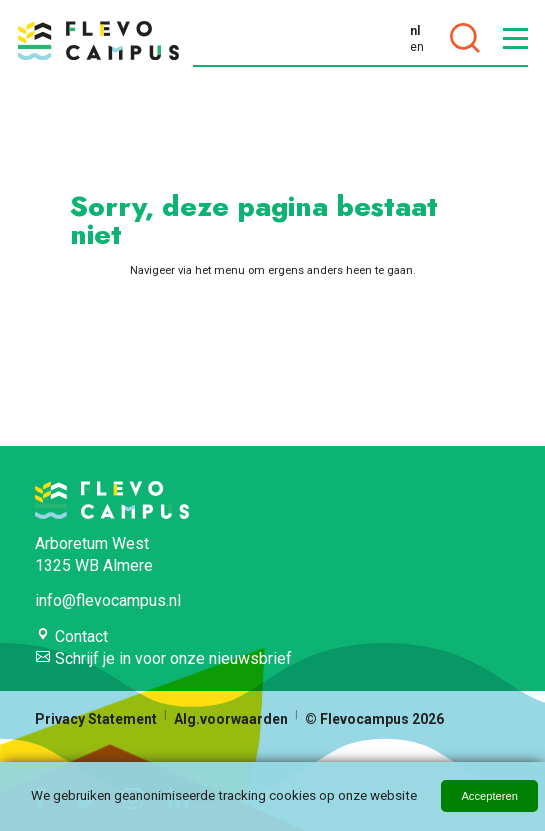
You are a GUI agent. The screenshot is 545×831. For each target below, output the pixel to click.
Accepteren (489, 796)
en (417, 47)
